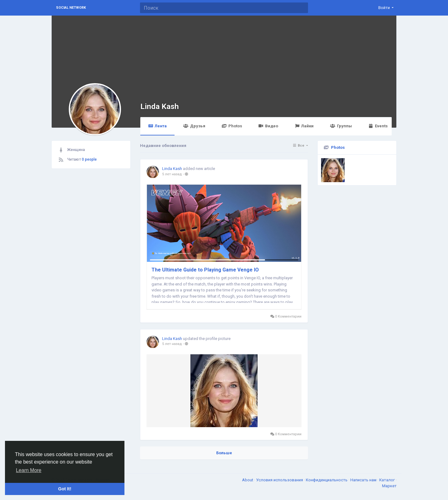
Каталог (387, 480)
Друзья (194, 126)
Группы (341, 126)
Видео (268, 126)
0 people (89, 159)
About (248, 480)
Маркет (389, 486)
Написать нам (364, 480)
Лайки (304, 126)
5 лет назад (172, 174)
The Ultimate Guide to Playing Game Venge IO (205, 270)
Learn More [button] (29, 470)
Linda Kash (160, 106)
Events (378, 126)
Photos (232, 126)
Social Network (71, 8)
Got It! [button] (65, 489)
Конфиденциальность (327, 480)
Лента (157, 126)
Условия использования (280, 480)
